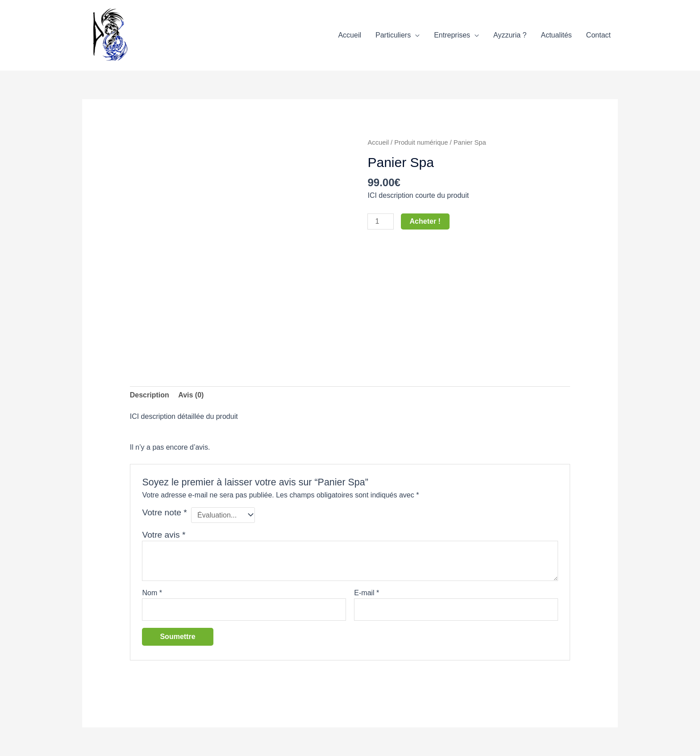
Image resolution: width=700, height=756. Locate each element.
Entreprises (452, 35)
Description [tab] (150, 395)
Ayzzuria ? (510, 35)
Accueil (350, 35)
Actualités (556, 35)
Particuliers (393, 35)
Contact (598, 35)
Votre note (164, 512)
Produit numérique (421, 142)
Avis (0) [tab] (191, 395)
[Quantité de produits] (380, 221)
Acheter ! (425, 221)
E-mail (367, 593)
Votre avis (164, 535)
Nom (152, 593)
